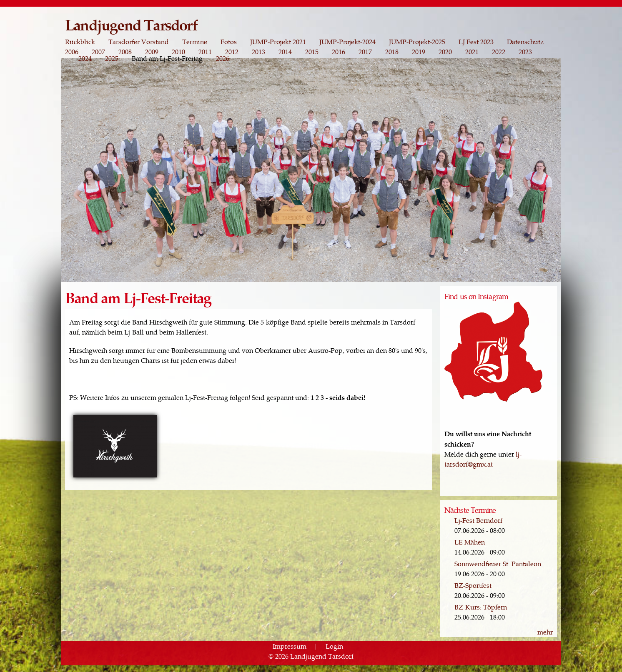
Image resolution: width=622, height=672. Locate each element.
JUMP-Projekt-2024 (347, 42)
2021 (472, 52)
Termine (195, 42)
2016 (339, 52)
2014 (285, 52)
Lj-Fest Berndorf (478, 520)
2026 (223, 58)
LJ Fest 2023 (476, 42)
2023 (525, 52)
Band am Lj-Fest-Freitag (167, 58)
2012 (232, 52)
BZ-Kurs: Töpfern (481, 607)
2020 (445, 52)
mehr (545, 632)
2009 (152, 52)
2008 (125, 52)
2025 (112, 58)
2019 (419, 52)
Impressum (290, 646)
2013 (258, 52)
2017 (365, 52)
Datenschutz (525, 42)
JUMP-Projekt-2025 (417, 42)
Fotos (229, 42)
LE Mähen (470, 542)
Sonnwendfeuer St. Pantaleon (498, 563)
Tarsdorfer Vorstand (139, 42)
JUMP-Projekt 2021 (278, 42)
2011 (205, 52)
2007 (98, 52)
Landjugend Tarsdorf (131, 24)
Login (334, 646)
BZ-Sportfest (473, 585)
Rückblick (80, 42)
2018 (392, 52)
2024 (85, 58)
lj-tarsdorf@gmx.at (483, 459)
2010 (178, 52)
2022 (499, 52)
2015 (312, 52)
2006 (72, 52)
